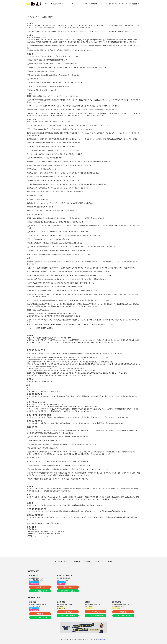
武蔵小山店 (33, 575)
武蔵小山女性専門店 (65, 575)
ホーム (47, 4)
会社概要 (87, 561)
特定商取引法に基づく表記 (103, 561)
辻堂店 (87, 602)
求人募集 (94, 4)
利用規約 (77, 561)
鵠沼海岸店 (117, 602)
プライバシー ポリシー (62, 561)
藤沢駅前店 (61, 602)
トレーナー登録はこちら (109, 4)
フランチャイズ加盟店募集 (130, 4)
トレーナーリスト (73, 4)
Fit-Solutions (102, 639)
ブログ (85, 4)
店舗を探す (58, 4)
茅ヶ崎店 (33, 602)
